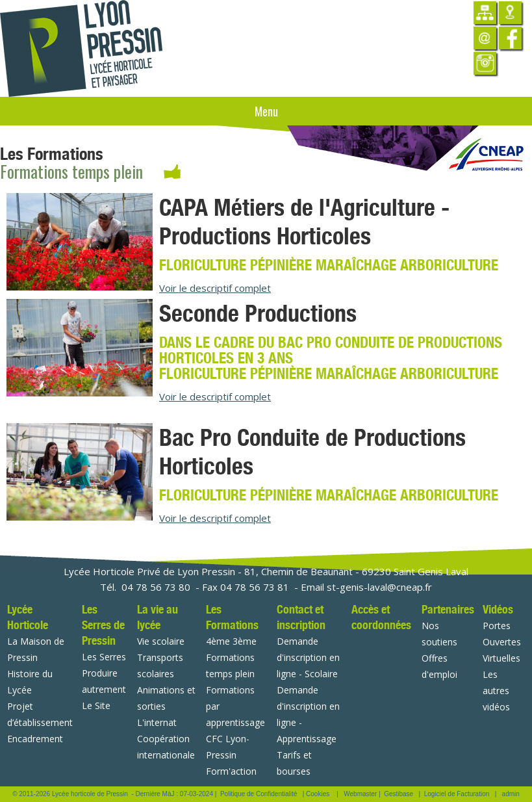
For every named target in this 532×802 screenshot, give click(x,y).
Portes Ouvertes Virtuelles (502, 642)
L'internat (157, 722)
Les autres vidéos (496, 691)
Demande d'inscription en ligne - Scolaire (308, 657)
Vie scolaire (161, 641)
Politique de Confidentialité (259, 794)
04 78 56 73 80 (156, 587)
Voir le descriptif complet (215, 288)
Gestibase (399, 794)
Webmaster (360, 794)
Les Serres (104, 657)
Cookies (318, 794)
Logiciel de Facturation (457, 794)
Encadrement (35, 739)
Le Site (96, 705)
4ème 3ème (231, 641)
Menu (266, 111)
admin (511, 794)
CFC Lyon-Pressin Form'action (231, 755)
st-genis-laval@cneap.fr (379, 587)
